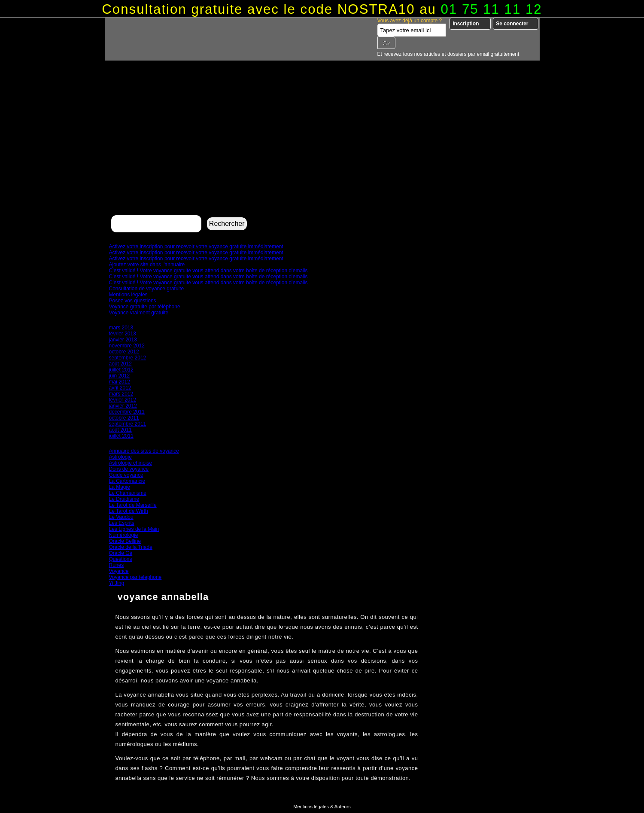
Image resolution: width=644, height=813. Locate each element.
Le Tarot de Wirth (129, 511)
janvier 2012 (123, 406)
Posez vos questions (133, 301)
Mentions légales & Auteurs (322, 807)
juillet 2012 (121, 370)
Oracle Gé (121, 553)
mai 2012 (120, 382)
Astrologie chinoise (131, 463)
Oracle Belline (125, 541)
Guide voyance (126, 475)
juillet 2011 (121, 436)
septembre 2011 (128, 424)
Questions (121, 559)
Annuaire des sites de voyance (144, 451)
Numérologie (124, 535)
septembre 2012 (128, 358)
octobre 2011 (124, 418)
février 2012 (123, 400)
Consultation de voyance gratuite (147, 289)
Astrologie (120, 457)
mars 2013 (121, 328)
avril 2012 (120, 388)
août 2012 (120, 364)
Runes (117, 565)
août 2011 (120, 430)
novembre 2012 (127, 346)
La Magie (120, 487)
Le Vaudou (121, 517)
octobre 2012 (124, 352)
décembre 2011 (127, 412)
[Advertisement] (322, 149)
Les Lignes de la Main (134, 529)
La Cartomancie (127, 481)
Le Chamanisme (128, 493)
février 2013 (123, 334)
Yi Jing (117, 583)
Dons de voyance (129, 469)
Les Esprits (122, 523)
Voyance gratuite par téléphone (145, 307)
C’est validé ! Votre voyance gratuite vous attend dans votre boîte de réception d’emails (208, 271)
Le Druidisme (124, 499)
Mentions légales (128, 295)
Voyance (119, 571)
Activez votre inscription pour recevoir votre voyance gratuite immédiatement (196, 247)
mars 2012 (121, 394)
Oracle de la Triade (131, 547)
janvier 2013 (123, 340)
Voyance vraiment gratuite (139, 313)
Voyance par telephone (135, 577)
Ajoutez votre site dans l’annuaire (147, 265)
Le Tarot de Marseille (133, 505)
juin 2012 (120, 376)
